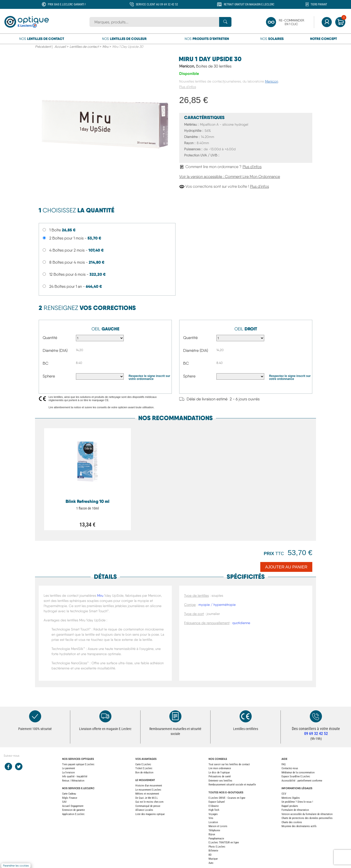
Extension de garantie (73, 810)
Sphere (49, 376)
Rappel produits (290, 806)
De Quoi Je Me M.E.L (147, 798)
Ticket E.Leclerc (144, 768)
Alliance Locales (144, 810)
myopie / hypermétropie (217, 605)
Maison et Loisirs (218, 826)
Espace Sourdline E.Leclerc (296, 776)
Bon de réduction (144, 773)
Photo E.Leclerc (217, 847)
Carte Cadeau (69, 794)
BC (45, 363)
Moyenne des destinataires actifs (299, 826)
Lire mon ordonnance (220, 768)
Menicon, (205, 66)
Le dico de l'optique (219, 773)
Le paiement (69, 768)
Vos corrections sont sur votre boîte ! (224, 186)
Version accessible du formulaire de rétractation (307, 814)
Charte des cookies (292, 822)
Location (213, 822)
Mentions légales (291, 798)
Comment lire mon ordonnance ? (220, 167)
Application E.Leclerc (73, 814)
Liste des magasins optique (150, 814)
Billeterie (213, 851)
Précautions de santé (220, 776)
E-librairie (214, 806)
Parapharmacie (216, 839)
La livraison (68, 773)
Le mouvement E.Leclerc (148, 790)
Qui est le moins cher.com (149, 802)
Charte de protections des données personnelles (307, 818)
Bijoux (212, 834)
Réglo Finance (70, 798)
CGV (284, 794)
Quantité (50, 338)
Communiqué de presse (148, 806)
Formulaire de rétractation (295, 810)
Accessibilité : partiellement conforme (302, 781)
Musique (213, 859)
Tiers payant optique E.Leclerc (78, 764)
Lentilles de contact (84, 47)
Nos (42, 39)
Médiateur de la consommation (298, 773)
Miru (105, 47)
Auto (211, 863)
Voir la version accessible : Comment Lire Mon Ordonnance (230, 177)
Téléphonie (214, 830)
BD (210, 855)
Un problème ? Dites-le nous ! (297, 802)
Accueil (60, 47)
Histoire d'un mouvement (149, 786)
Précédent (43, 47)
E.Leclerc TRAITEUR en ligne (224, 842)
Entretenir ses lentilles (220, 781)
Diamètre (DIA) (55, 350)
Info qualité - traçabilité (75, 776)
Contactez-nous (290, 768)
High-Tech (214, 810)
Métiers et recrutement (147, 794)
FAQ (284, 764)
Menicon (272, 81)
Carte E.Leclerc (143, 764)
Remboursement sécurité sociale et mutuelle (232, 785)
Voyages (213, 814)
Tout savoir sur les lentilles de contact (229, 764)
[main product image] (105, 123)
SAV (64, 802)
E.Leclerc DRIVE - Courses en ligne (227, 798)
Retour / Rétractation (73, 781)
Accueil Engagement (73, 806)
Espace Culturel (217, 802)
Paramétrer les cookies (16, 866)
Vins (211, 818)
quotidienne (241, 623)
